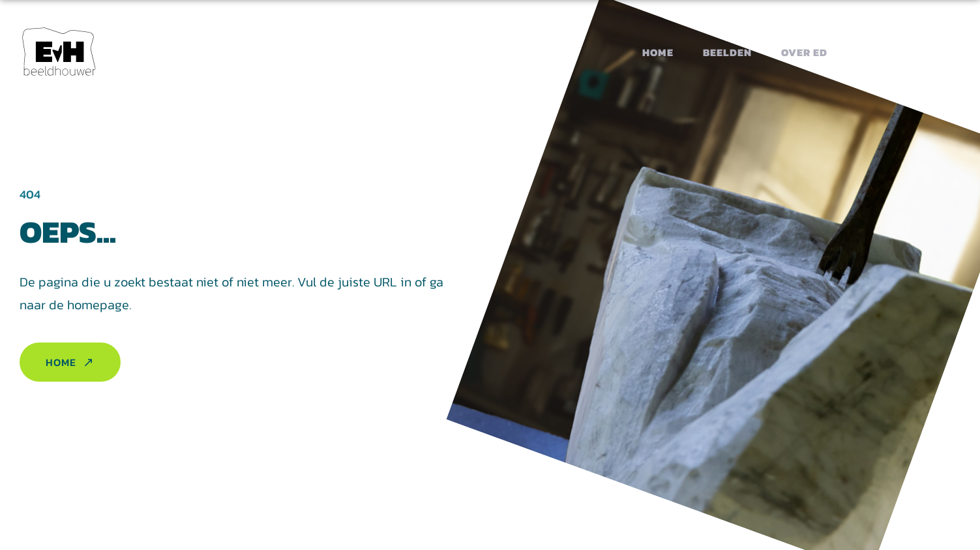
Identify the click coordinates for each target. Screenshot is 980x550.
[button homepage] (59, 52)
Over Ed (804, 52)
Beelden (727, 52)
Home (658, 52)
